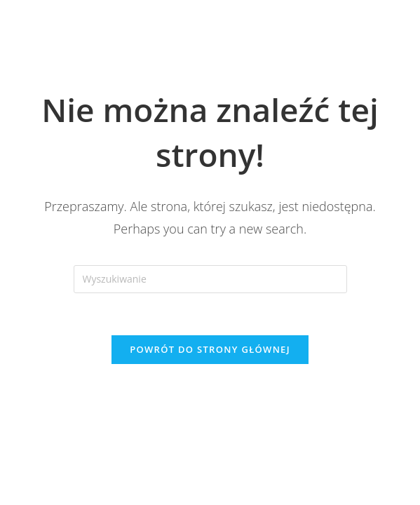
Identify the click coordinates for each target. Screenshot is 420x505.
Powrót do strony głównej (210, 349)
